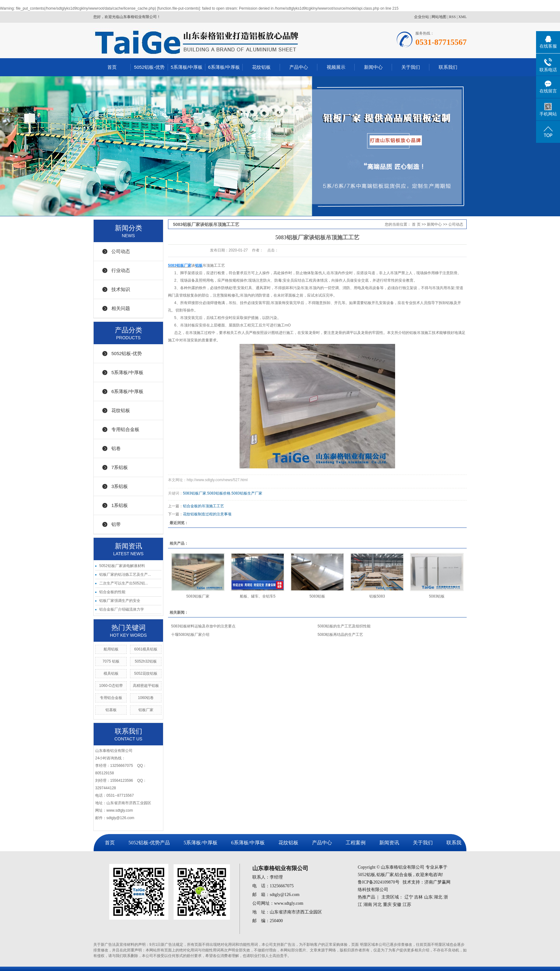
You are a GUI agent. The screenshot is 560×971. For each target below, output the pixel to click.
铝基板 (111, 710)
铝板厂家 (146, 710)
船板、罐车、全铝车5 (258, 596)
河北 (377, 905)
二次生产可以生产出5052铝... (124, 583)
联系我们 (448, 67)
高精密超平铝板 (146, 686)
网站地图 (439, 17)
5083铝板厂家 (195, 493)
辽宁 (409, 897)
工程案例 (356, 843)
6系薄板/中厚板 (224, 67)
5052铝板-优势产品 (149, 843)
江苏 (407, 905)
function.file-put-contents (179, 8)
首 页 (416, 224)
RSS (453, 17)
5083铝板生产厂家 (247, 493)
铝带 (116, 524)
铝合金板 (404, 875)
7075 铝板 (111, 661)
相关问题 (121, 308)
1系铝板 (120, 505)
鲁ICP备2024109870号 (379, 882)
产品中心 (299, 67)
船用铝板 (111, 649)
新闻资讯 (389, 843)
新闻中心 (373, 67)
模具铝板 (111, 673)
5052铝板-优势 (149, 67)
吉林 (418, 897)
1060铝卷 (146, 698)
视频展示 (336, 67)
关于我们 (411, 67)
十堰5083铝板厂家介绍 (190, 635)
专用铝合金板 (125, 429)
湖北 (438, 897)
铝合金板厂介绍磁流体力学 (122, 609)
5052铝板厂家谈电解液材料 (122, 566)
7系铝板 (120, 467)
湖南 (368, 905)
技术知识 (121, 289)
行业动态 (121, 270)
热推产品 (366, 897)
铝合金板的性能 (112, 592)
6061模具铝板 (146, 649)
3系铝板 (120, 486)
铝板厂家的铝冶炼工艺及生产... (125, 575)
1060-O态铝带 (111, 686)
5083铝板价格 (219, 493)
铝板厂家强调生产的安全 (120, 601)
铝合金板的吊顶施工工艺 (203, 506)
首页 (112, 67)
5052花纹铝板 (146, 673)
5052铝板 (366, 875)
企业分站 (422, 17)
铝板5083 (377, 596)
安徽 (397, 905)
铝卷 (116, 448)
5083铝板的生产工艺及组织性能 (344, 626)
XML (462, 17)
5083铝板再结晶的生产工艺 (341, 635)
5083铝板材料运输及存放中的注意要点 (203, 626)
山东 (428, 897)
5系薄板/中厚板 (187, 67)
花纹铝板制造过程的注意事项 (207, 514)
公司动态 (121, 251)
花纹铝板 (261, 67)
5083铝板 (317, 596)
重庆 (387, 905)
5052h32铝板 (146, 661)
